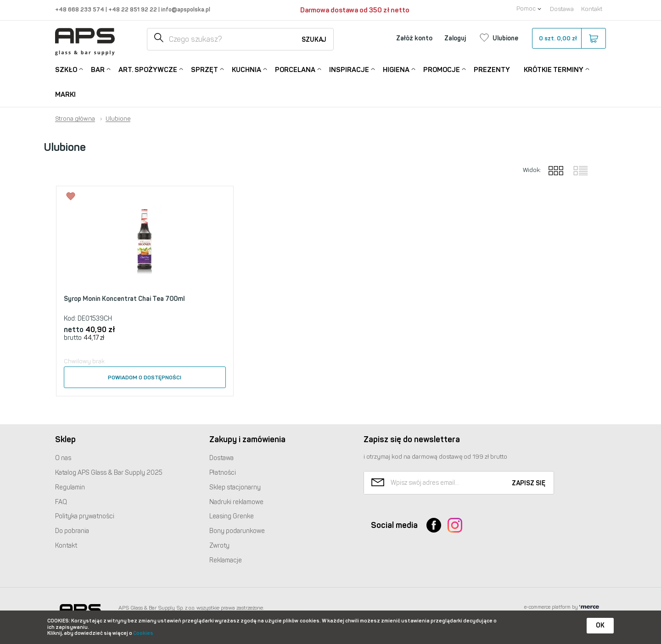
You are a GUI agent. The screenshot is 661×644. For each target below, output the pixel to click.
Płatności (223, 473)
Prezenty (492, 70)
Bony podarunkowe (237, 531)
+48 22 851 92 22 (133, 9)
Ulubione (118, 119)
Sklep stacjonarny (235, 487)
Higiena (396, 69)
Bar (98, 69)
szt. (569, 39)
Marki (65, 94)
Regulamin (70, 487)
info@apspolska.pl (185, 9)
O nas (63, 458)
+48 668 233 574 (80, 9)
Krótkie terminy (554, 69)
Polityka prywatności (85, 516)
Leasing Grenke (232, 516)
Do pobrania (72, 531)
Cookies (143, 633)
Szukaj (314, 40)
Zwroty (219, 546)
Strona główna (75, 119)
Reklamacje (226, 560)
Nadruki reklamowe (236, 502)
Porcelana (295, 69)
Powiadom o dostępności (145, 378)
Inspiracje (349, 69)
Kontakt (592, 9)
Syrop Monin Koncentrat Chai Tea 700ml (124, 299)
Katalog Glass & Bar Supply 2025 (109, 473)
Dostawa (562, 9)
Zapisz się (529, 483)
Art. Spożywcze (148, 69)
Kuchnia (246, 69)
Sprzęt (204, 69)
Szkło (66, 69)
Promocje (442, 69)
